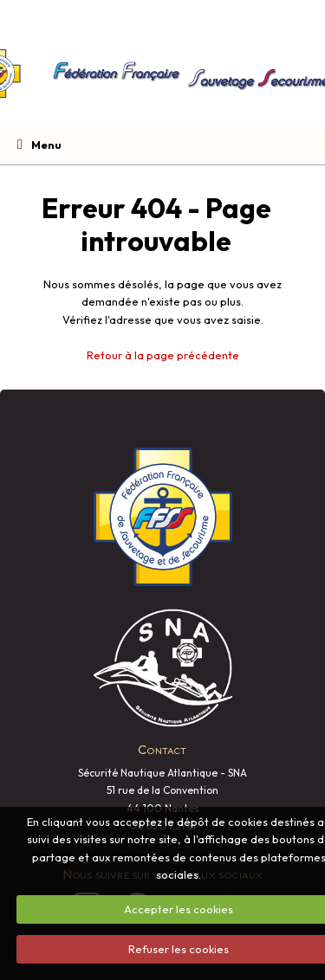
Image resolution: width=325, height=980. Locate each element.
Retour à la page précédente (163, 355)
